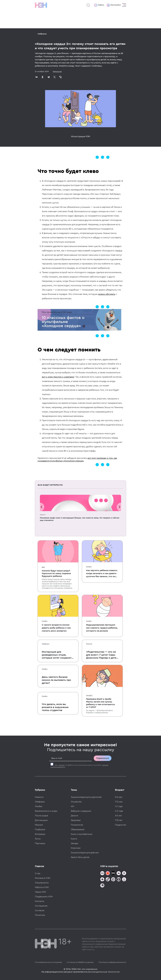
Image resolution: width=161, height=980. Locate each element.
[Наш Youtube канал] (119, 880)
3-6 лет (118, 816)
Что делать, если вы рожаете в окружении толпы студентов (55, 707)
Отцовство (76, 802)
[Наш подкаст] (102, 886)
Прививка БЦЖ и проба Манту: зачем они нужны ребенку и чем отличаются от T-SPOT (100, 703)
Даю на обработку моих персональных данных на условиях (79, 766)
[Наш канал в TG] (102, 874)
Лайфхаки (42, 34)
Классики (76, 848)
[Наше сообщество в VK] (119, 874)
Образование (78, 830)
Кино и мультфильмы (82, 834)
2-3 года (119, 811)
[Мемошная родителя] (113, 874)
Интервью (40, 834)
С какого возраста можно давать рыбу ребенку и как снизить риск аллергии (56, 628)
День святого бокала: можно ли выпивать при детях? (56, 680)
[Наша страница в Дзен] (102, 880)
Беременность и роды (46, 811)
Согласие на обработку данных (80, 962)
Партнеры (40, 843)
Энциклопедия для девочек (85, 853)
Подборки (40, 830)
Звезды (75, 843)
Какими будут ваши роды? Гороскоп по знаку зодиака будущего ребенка (56, 573)
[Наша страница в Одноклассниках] (124, 874)
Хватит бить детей (80, 857)
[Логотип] (41, 5)
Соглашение (41, 906)
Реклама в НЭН (43, 878)
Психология (77, 825)
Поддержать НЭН (44, 897)
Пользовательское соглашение (48, 962)
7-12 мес (119, 802)
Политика (40, 915)
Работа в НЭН (42, 887)
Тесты (38, 839)
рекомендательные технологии (104, 972)
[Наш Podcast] (124, 880)
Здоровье (76, 820)
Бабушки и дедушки (81, 811)
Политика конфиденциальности (112, 962)
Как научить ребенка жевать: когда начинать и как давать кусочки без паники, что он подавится (102, 574)
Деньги (75, 816)
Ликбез (89, 567)
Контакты (40, 901)
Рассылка (114, 5)
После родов (41, 816)
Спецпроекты (42, 883)
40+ (73, 806)
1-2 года (119, 806)
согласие (61, 765)
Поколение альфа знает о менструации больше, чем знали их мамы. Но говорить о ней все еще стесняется (80, 519)
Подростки (121, 825)
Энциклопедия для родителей (86, 797)
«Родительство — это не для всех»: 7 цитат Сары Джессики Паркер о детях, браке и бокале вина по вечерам (102, 655)
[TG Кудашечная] (108, 874)
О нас (38, 873)
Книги (74, 839)
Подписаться (103, 758)
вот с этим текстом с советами (58, 377)
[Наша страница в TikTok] (108, 880)
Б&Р (43, 567)
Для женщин (41, 820)
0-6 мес (119, 797)
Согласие (40, 910)
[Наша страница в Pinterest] (113, 880)
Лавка (99, 5)
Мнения (89, 644)
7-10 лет (119, 820)
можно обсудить (107, 294)
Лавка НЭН (40, 892)
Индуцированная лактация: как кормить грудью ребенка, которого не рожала (102, 628)
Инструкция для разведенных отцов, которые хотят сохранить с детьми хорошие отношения (57, 655)
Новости (43, 515)
